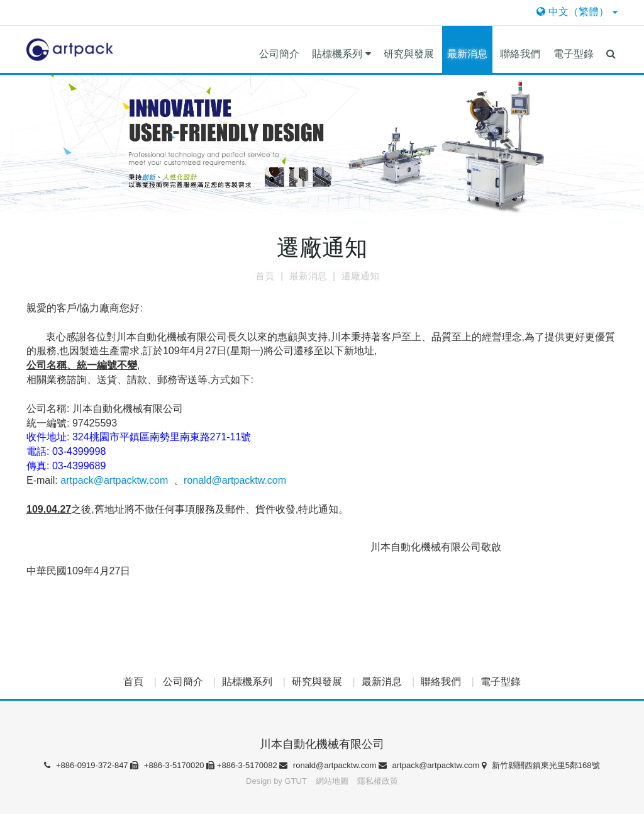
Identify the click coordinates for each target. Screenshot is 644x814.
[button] (611, 49)
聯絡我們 (520, 54)
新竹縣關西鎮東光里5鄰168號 (541, 765)
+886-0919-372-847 (87, 765)
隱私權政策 (378, 781)
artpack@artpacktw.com (114, 480)
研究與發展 (409, 54)
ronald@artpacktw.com (235, 480)
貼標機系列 (341, 54)
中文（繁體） (577, 12)
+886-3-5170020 (168, 765)
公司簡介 (279, 54)
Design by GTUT (276, 781)
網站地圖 (333, 781)
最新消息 (467, 54)
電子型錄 (574, 54)
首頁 (133, 682)
